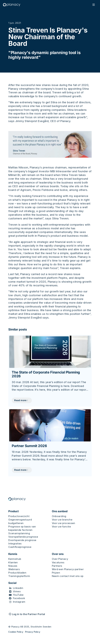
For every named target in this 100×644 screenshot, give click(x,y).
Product (14, 511)
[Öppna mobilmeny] (93, 5)
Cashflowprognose (20, 547)
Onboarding (59, 516)
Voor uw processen (64, 523)
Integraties (15, 544)
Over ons (58, 554)
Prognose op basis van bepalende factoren (22, 528)
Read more (20, 400)
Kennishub (15, 559)
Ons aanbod (60, 511)
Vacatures (58, 562)
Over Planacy (60, 559)
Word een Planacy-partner (68, 569)
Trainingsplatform (19, 576)
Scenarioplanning (19, 533)
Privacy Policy (33, 632)
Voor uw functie (61, 527)
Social (12, 583)
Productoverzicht (19, 516)
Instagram (19, 602)
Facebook (19, 598)
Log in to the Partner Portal (27, 614)
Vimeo (17, 591)
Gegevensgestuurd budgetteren (20, 521)
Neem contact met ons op (68, 576)
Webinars (14, 569)
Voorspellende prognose (23, 537)
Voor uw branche (62, 520)
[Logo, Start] (12, 5)
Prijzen (56, 573)
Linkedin (18, 588)
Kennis (13, 554)
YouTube (18, 595)
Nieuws (13, 566)
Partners (57, 566)
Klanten (13, 562)
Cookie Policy (16, 632)
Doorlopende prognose (22, 540)
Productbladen (17, 573)
